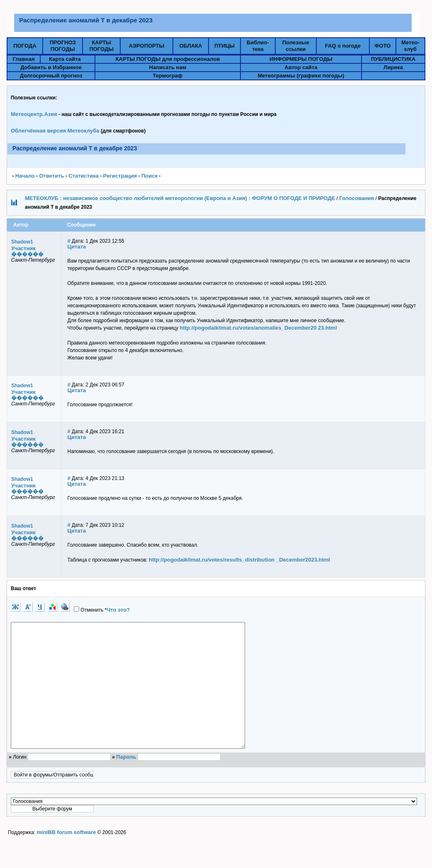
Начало (25, 176)
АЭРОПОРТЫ (147, 46)
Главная (24, 59)
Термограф (168, 76)
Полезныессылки (296, 46)
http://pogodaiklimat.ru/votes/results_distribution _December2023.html (239, 560)
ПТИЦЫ (224, 46)
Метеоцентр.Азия (34, 114)
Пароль (126, 782)
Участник (23, 248)
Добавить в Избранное (51, 67)
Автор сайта (301, 67)
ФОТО (382, 46)
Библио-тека (258, 46)
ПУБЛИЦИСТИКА (393, 59)
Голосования (357, 198)
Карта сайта (65, 59)
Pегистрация (120, 176)
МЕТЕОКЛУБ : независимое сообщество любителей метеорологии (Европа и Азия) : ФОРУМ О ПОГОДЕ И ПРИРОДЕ (180, 198)
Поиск (149, 176)
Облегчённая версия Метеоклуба (55, 131)
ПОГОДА (25, 46)
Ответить (51, 176)
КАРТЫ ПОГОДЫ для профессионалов (168, 59)
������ (27, 254)
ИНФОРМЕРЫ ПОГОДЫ (301, 59)
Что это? (118, 610)
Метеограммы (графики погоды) (301, 76)
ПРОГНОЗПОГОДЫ (63, 46)
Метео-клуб (410, 46)
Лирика (393, 67)
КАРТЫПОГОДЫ (101, 46)
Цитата (77, 247)
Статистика (84, 176)
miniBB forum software (66, 857)
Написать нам (168, 67)
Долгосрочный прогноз (51, 76)
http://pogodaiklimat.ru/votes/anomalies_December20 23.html (258, 328)
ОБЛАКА (191, 46)
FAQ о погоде (343, 46)
